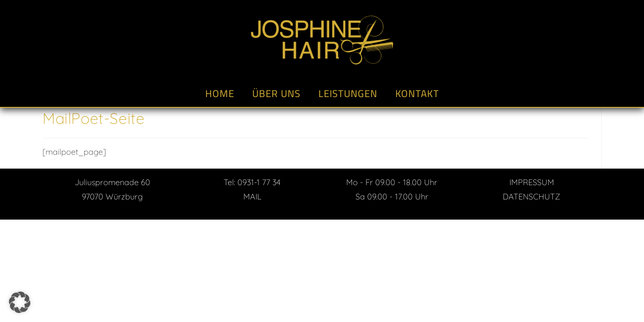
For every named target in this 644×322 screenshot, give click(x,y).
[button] (20, 302)
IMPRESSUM (532, 182)
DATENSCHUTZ (532, 197)
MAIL (252, 197)
